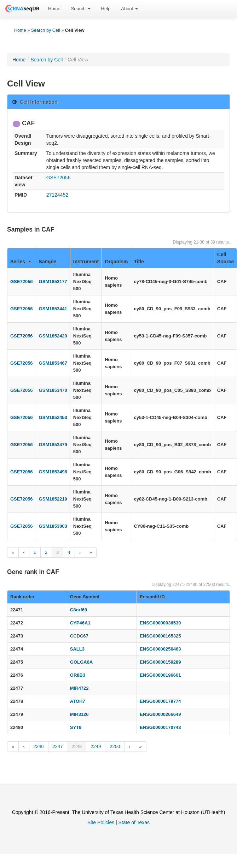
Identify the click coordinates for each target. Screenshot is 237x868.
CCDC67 (79, 636)
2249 (96, 746)
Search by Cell (46, 30)
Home (54, 9)
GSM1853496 (53, 472)
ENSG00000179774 (160, 701)
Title (139, 262)
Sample (48, 262)
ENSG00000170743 (160, 727)
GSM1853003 (53, 526)
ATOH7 (78, 701)
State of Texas (134, 822)
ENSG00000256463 (160, 649)
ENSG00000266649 (160, 714)
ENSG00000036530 (160, 623)
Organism (116, 262)
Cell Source (226, 258)
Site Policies (101, 822)
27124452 (57, 195)
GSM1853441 (53, 309)
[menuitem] (54, 9)
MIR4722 (79, 688)
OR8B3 (78, 675)
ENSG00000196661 (160, 675)
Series (21, 262)
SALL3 (77, 649)
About (129, 9)
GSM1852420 (53, 336)
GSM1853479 (53, 445)
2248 (77, 746)
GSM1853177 (53, 282)
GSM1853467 (53, 363)
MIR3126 (79, 714)
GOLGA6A (81, 662)
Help (106, 9)
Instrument (86, 262)
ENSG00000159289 (160, 662)
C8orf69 (79, 610)
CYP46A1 (80, 623)
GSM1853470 (53, 390)
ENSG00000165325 (160, 636)
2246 (39, 746)
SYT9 (76, 727)
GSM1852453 (53, 417)
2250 (115, 746)
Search (81, 9)
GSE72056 (59, 178)
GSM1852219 (53, 499)
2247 (58, 746)
